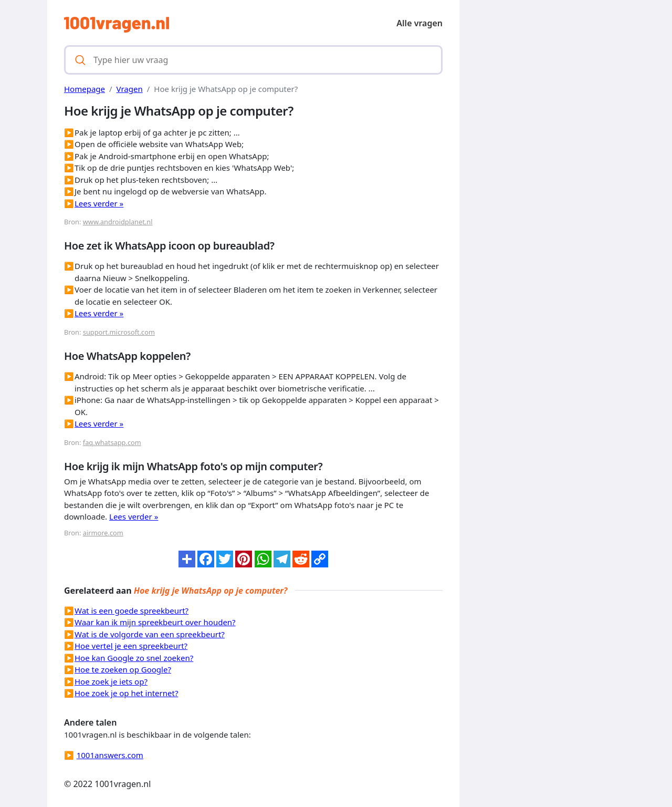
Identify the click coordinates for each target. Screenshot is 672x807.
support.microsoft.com (119, 332)
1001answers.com (110, 755)
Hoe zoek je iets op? (111, 681)
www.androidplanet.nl (118, 222)
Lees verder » (99, 203)
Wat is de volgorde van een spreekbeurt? (150, 634)
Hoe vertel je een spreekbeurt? (131, 646)
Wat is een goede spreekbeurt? (132, 611)
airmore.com (103, 533)
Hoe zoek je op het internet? (126, 693)
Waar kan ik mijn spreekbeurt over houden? (155, 622)
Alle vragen (419, 23)
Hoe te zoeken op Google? (123, 669)
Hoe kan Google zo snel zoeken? (134, 658)
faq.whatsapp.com (112, 442)
